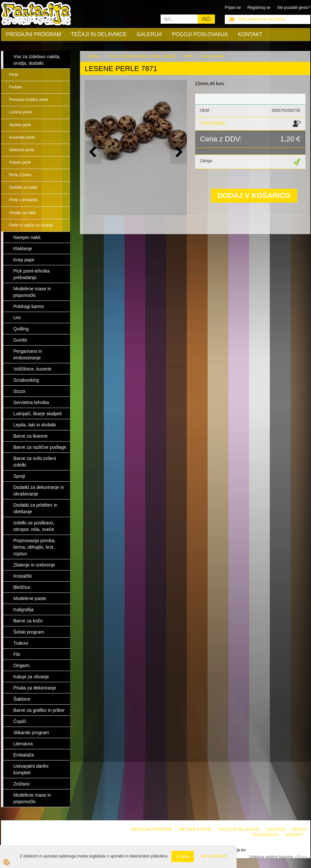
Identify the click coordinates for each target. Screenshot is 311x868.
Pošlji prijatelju (213, 123)
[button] (179, 152)
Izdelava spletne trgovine (271, 857)
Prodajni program (34, 34)
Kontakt (250, 34)
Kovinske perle (22, 137)
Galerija (149, 34)
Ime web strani (195, 830)
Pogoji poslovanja (200, 34)
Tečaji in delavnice (99, 34)
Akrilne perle (20, 125)
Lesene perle (21, 112)
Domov (94, 56)
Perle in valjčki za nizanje (31, 225)
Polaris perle (20, 162)
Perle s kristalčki (24, 200)
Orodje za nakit (23, 213)
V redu (182, 856)
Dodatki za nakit (23, 187)
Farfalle (16, 87)
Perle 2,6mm (20, 175)
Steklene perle (22, 150)
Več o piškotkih (214, 856)
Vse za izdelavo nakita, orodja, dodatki (142, 56)
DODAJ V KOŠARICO (254, 195)
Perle (14, 75)
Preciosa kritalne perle (29, 100)
